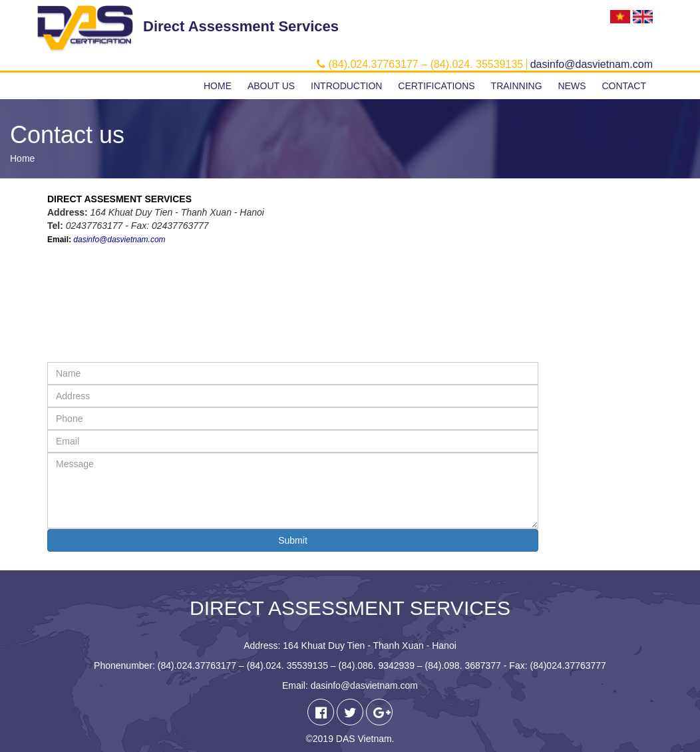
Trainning (517, 86)
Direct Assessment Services (241, 26)
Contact (624, 86)
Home (218, 86)
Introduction (346, 86)
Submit (293, 540)
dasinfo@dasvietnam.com (119, 240)
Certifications (436, 86)
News (572, 86)
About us (271, 86)
